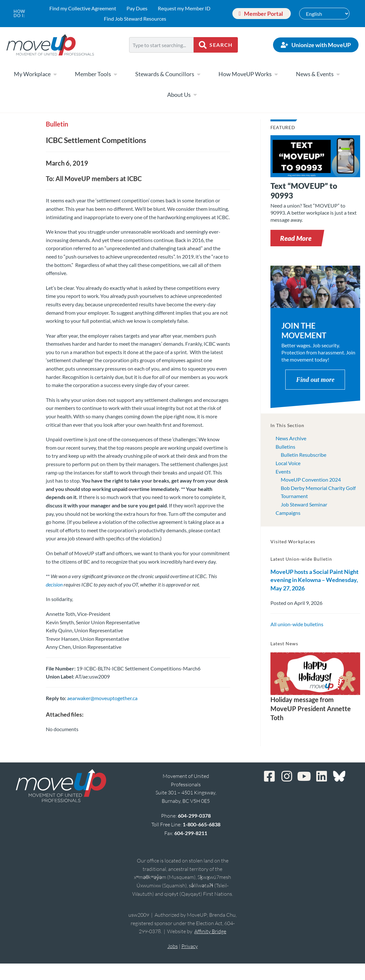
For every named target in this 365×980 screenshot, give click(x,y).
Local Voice (288, 463)
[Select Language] (324, 14)
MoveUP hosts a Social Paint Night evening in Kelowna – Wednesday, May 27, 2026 (314, 580)
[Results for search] (161, 56)
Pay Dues (137, 8)
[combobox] (161, 45)
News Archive (291, 438)
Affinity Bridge (210, 931)
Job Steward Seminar (304, 504)
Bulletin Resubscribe (304, 455)
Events (283, 471)
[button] (296, 238)
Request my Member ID (184, 8)
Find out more (315, 380)
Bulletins (285, 447)
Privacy (190, 946)
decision (54, 584)
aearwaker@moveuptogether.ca (102, 698)
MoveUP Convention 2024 (311, 480)
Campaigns (288, 513)
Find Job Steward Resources (135, 19)
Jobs (173, 946)
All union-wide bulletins (297, 624)
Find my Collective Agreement (83, 8)
